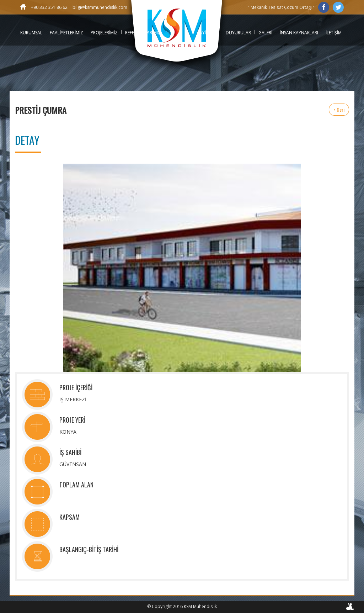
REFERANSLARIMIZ (143, 33)
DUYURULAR (238, 33)
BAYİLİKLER (207, 33)
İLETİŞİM (334, 33)
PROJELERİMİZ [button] (104, 33)
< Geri (339, 109)
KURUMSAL (31, 33)
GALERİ (265, 33)
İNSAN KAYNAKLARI (299, 33)
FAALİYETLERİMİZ (66, 33)
